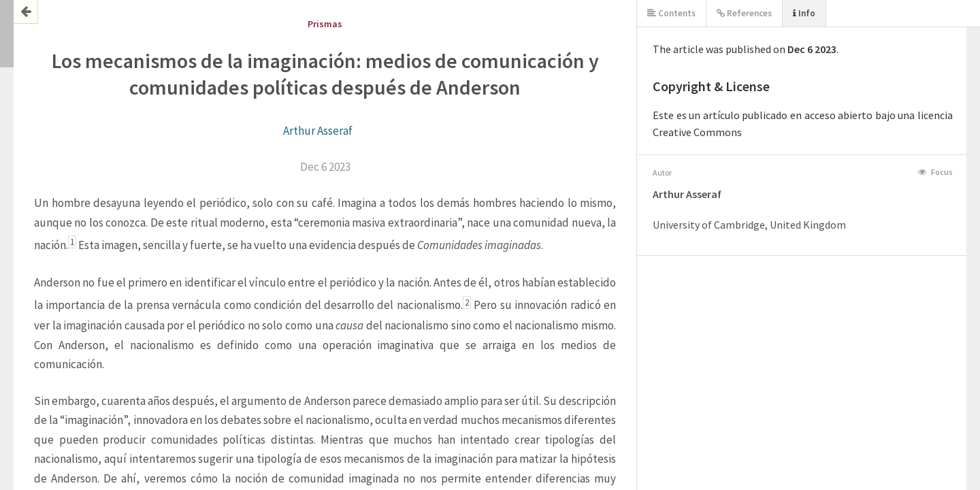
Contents (671, 13)
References (744, 13)
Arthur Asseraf (318, 131)
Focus (935, 172)
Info (804, 13)
